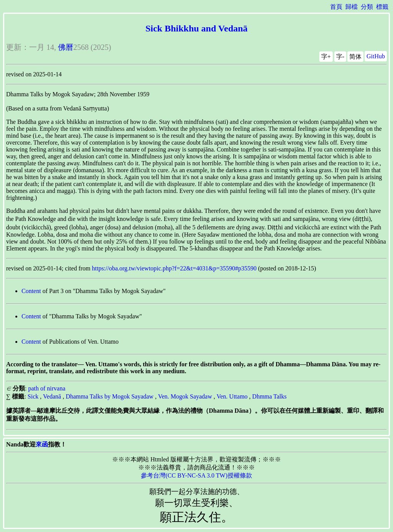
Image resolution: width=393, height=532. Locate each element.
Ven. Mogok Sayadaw (185, 396)
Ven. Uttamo (232, 396)
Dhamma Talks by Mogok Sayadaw (110, 396)
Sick (33, 396)
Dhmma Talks (269, 396)
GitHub (376, 56)
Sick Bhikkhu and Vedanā (196, 28)
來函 (42, 444)
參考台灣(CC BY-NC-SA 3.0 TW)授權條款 (196, 475)
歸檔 (352, 7)
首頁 (336, 7)
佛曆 (66, 47)
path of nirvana (47, 388)
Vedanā (52, 396)
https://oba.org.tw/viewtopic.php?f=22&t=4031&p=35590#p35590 (174, 268)
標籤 (382, 7)
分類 (367, 7)
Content (31, 291)
